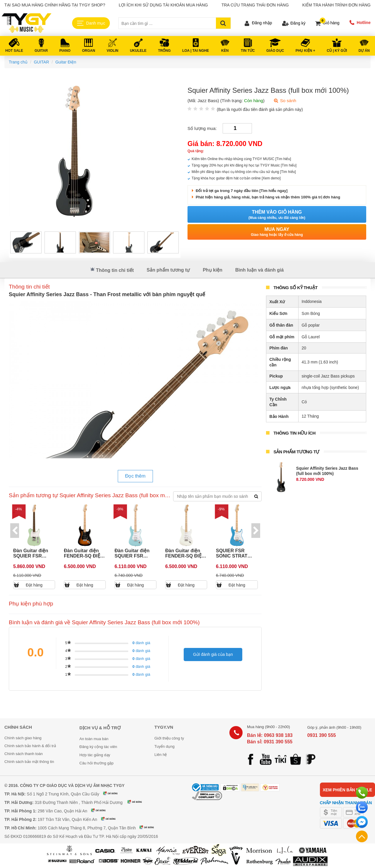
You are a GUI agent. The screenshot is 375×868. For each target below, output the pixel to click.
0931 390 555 (322, 735)
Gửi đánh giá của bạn (213, 654)
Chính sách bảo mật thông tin (29, 762)
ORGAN (89, 51)
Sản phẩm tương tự (168, 270)
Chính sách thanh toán (24, 754)
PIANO (65, 51)
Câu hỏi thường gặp (97, 763)
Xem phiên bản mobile (347, 790)
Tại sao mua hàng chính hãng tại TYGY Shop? (55, 5)
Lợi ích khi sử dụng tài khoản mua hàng (163, 5)
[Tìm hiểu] (283, 159)
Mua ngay (277, 232)
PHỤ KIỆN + (305, 51)
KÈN (225, 51)
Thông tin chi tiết (112, 270)
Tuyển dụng (165, 746)
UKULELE (138, 51)
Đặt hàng (34, 585)
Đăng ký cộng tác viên (98, 747)
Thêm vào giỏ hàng (277, 215)
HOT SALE (14, 51)
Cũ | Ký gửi (337, 51)
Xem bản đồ (114, 793)
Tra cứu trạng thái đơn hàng (255, 5)
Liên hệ (161, 755)
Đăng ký (298, 23)
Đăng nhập (262, 23)
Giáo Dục (275, 51)
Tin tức (248, 51)
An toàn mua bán (94, 739)
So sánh (285, 101)
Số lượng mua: (202, 128)
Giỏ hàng (331, 23)
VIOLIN (112, 51)
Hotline (364, 23)
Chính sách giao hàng (23, 738)
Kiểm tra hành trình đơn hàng (336, 5)
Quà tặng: (196, 151)
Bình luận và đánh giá (259, 270)
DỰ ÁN (364, 51)
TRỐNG (165, 51)
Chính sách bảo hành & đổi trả (30, 746)
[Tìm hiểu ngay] (273, 191)
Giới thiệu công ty (169, 738)
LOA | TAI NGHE (196, 51)
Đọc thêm (135, 476)
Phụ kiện (213, 270)
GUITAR (41, 51)
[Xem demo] (271, 178)
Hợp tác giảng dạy (95, 755)
